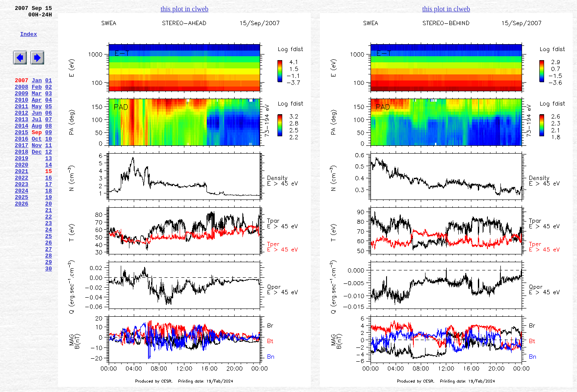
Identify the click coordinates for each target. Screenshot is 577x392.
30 (48, 319)
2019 (21, 186)
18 (48, 225)
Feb (37, 101)
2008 (21, 101)
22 (48, 257)
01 (48, 93)
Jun (37, 132)
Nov (37, 171)
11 (48, 171)
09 (48, 155)
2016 (21, 163)
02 (48, 101)
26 (48, 288)
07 (48, 140)
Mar (37, 109)
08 (48, 148)
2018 (21, 179)
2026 (21, 241)
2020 (21, 194)
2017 (21, 171)
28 (48, 303)
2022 (21, 210)
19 (48, 233)
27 (48, 296)
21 (48, 249)
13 (48, 186)
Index (28, 40)
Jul (37, 140)
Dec (37, 179)
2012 (21, 132)
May (37, 124)
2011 (21, 124)
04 (48, 116)
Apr (37, 116)
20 (48, 241)
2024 (21, 225)
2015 (21, 155)
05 (48, 124)
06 (48, 132)
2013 (21, 140)
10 (48, 163)
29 (48, 311)
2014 (21, 148)
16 (48, 210)
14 (48, 194)
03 (48, 109)
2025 (21, 233)
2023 (21, 218)
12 (48, 179)
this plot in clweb (185, 9)
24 (48, 272)
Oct (37, 163)
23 (48, 264)
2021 (21, 202)
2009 (21, 109)
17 (48, 218)
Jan (37, 93)
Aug (37, 148)
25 (48, 280)
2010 (21, 116)
